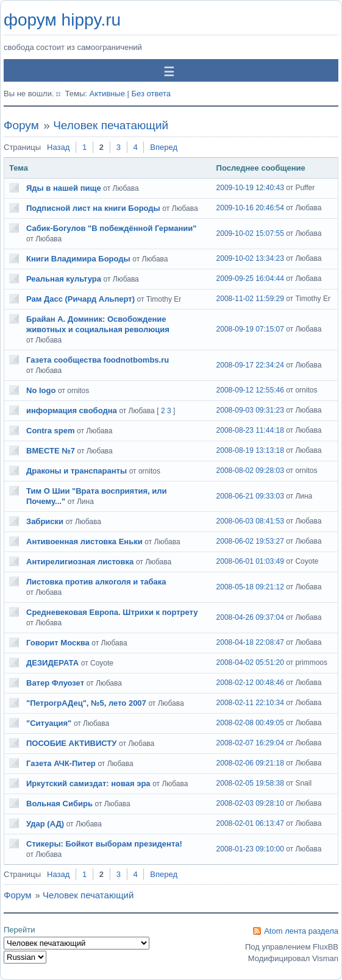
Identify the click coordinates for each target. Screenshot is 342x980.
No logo (41, 390)
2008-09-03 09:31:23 (250, 410)
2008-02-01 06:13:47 (250, 823)
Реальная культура (64, 279)
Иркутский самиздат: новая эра (88, 783)
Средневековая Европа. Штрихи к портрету (112, 612)
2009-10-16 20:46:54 (250, 208)
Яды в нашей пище (64, 188)
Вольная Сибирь (59, 804)
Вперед (164, 147)
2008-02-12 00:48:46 (250, 683)
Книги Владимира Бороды (78, 259)
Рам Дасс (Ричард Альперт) (80, 299)
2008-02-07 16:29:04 (250, 743)
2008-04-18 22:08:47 (250, 642)
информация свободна (72, 410)
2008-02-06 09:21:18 (250, 763)
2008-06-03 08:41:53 (250, 521)
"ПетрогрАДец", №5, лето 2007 (86, 703)
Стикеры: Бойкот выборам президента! (104, 844)
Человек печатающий (111, 125)
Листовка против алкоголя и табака (96, 582)
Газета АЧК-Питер (61, 763)
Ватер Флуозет (55, 683)
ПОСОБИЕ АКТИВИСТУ (71, 743)
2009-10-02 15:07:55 (250, 233)
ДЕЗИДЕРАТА (52, 663)
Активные (107, 94)
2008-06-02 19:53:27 (250, 541)
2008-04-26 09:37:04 (250, 617)
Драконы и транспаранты (77, 471)
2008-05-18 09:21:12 (250, 587)
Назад (58, 147)
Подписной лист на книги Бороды (93, 208)
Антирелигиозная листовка (80, 562)
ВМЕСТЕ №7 (51, 451)
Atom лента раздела (301, 931)
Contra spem (50, 431)
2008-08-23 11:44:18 (250, 430)
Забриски (45, 521)
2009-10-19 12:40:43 (250, 188)
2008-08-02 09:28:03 (250, 470)
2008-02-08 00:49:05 (250, 723)
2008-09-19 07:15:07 (250, 329)
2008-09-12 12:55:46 (250, 390)
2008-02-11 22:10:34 (250, 703)
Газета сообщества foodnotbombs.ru (98, 360)
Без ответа (151, 94)
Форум (21, 125)
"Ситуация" (49, 723)
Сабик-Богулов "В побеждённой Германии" (111, 228)
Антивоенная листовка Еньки (84, 541)
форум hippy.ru (62, 20)
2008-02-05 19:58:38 (250, 783)
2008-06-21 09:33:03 (250, 496)
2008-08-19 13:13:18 (250, 450)
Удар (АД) (45, 824)
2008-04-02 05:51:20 (250, 662)
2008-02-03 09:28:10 (250, 803)
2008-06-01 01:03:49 (250, 561)
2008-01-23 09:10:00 (250, 849)
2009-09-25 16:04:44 (250, 279)
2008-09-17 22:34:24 (250, 365)
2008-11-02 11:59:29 (250, 299)
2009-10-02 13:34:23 (250, 258)
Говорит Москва (58, 643)
